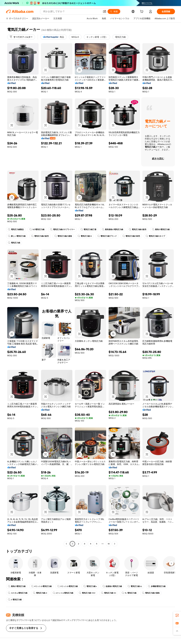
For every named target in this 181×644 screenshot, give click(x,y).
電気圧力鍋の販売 (138, 229)
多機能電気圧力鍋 (157, 586)
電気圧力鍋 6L (135, 586)
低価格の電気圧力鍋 (112, 586)
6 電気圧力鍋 (15, 600)
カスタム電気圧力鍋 (18, 593)
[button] (105, 11)
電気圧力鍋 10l (109, 593)
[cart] (142, 12)
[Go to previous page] (66, 544)
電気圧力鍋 (14, 243)
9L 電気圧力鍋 (129, 593)
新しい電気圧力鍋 (17, 236)
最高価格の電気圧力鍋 (113, 229)
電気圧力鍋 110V (87, 593)
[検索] (114, 11)
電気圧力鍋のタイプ (155, 236)
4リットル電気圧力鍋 (41, 586)
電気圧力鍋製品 (16, 229)
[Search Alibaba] (72, 11)
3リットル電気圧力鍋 (67, 586)
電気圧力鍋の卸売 (131, 236)
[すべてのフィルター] (21, 37)
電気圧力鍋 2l (40, 593)
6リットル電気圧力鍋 (63, 593)
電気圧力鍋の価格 (63, 236)
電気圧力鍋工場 (88, 229)
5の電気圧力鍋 (37, 229)
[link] (177, 615)
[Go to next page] (115, 544)
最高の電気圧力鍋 (161, 229)
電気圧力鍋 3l (85, 236)
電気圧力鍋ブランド (107, 236)
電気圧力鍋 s (90, 586)
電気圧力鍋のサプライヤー (62, 229)
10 (109, 544)
